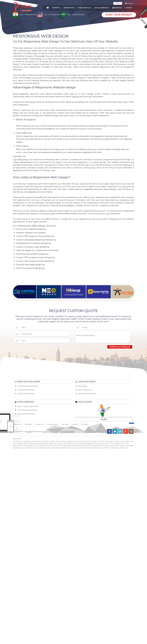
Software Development (87, 394)
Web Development (85, 390)
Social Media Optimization (27, 410)
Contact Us (39, 424)
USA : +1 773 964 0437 (52, 15)
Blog (118, 3)
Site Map (65, 424)
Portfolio (28, 424)
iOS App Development (26, 390)
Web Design (83, 386)
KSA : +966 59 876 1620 (76, 15)
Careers (129, 3)
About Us (18, 424)
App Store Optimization (27, 414)
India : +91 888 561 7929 (28, 15)
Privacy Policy (53, 424)
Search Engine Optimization (28, 406)
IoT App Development (26, 394)
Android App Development (28, 386)
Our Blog (84, 424)
